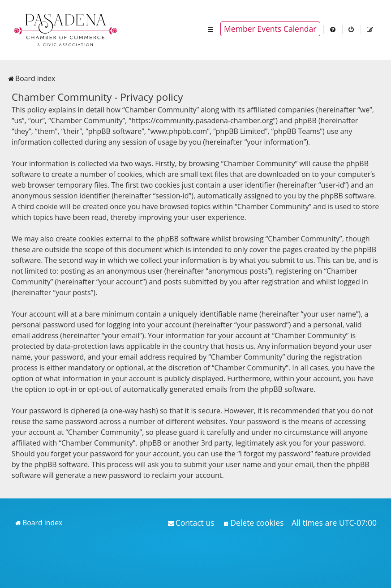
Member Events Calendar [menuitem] (270, 29)
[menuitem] (333, 29)
